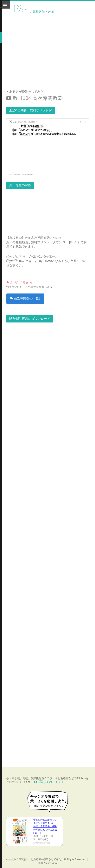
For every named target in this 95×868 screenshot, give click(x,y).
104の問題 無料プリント (31, 110)
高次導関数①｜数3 (25, 298)
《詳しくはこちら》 (49, 782)
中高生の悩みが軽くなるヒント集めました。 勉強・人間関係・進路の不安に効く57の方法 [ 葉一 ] (45, 826)
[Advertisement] (62, 24)
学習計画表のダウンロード (30, 319)
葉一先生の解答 (20, 185)
